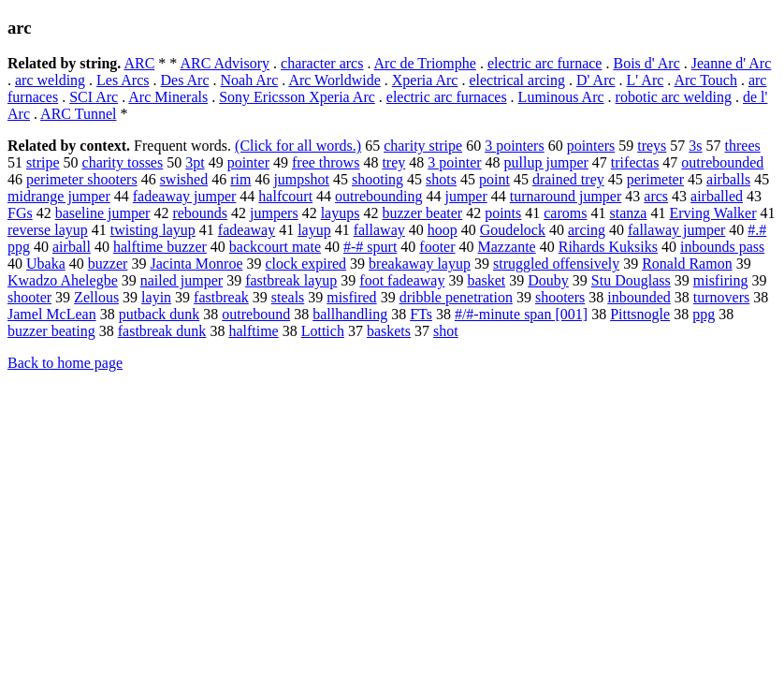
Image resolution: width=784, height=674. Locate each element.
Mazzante (507, 247)
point (494, 179)
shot (446, 331)
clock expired (305, 264)
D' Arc (596, 80)
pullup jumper (546, 162)
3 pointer (454, 162)
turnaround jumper (566, 196)
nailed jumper (181, 280)
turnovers (721, 297)
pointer (248, 162)
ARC (139, 63)
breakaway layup (420, 264)
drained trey (568, 179)
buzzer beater (422, 213)
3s (695, 146)
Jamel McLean (52, 314)
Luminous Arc (561, 97)
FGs (20, 213)
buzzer (108, 264)
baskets (389, 331)
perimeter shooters (82, 179)
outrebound (256, 314)
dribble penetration (456, 297)
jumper (465, 196)
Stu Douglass (631, 280)
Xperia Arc (425, 80)
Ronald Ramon (687, 264)
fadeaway (247, 230)
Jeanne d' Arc (732, 63)
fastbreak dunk (162, 331)
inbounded (639, 297)
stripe (43, 162)
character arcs (322, 63)
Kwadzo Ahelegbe (63, 280)
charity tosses (123, 162)
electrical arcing (517, 80)
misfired (351, 297)
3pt (195, 162)
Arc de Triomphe (425, 63)
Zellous (96, 297)
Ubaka (46, 264)
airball (72, 247)
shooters (560, 297)
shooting (377, 179)
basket (486, 280)
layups (341, 213)
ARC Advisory (225, 63)
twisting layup (153, 230)
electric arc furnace (545, 63)
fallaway (379, 230)
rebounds (200, 213)
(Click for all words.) (298, 146)
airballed (717, 196)
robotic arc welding (674, 97)
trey (393, 162)
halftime (253, 331)
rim (240, 179)
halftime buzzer (160, 247)
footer (437, 247)
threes (743, 146)
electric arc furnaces (447, 97)
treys (652, 146)
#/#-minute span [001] (521, 314)
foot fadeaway (402, 280)
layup (314, 230)
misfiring (721, 280)
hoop (443, 230)
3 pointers (515, 146)
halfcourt (285, 196)
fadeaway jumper (185, 196)
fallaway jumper (676, 230)
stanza (628, 213)
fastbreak (221, 297)
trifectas (635, 162)
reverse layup (48, 230)
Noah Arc (250, 80)
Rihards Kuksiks (608, 247)
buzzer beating (51, 331)
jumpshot (301, 179)
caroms (565, 213)
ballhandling (350, 314)
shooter (29, 297)
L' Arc (646, 80)
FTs (421, 314)
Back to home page (65, 363)
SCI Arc (94, 97)
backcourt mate (275, 247)
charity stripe (423, 146)
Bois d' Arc (646, 63)
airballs (728, 179)
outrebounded (722, 162)
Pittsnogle (640, 314)
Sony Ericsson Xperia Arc (297, 97)
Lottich (323, 331)
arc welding (50, 80)
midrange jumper (59, 196)
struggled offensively (556, 264)
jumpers (274, 213)
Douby (548, 280)
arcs (656, 196)
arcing (587, 230)
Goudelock (513, 230)
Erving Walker (712, 213)
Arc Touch (705, 80)
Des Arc (185, 80)
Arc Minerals (168, 97)
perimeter (655, 179)
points (503, 213)
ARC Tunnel (78, 114)
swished (184, 179)
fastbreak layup (291, 280)
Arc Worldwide (334, 80)
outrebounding (378, 196)
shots (441, 179)
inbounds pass (722, 247)
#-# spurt (370, 247)
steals (288, 297)
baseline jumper (103, 213)
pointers (591, 146)
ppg (704, 314)
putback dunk (160, 314)
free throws (326, 162)
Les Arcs (123, 80)
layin (156, 297)
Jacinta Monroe (196, 264)
